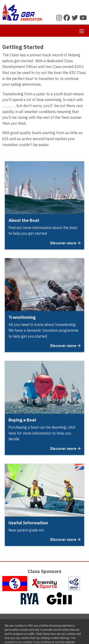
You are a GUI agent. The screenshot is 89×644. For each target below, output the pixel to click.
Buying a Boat (22, 420)
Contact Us (32, 623)
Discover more (65, 243)
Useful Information (28, 523)
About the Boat (24, 220)
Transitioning (22, 317)
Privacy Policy (55, 623)
